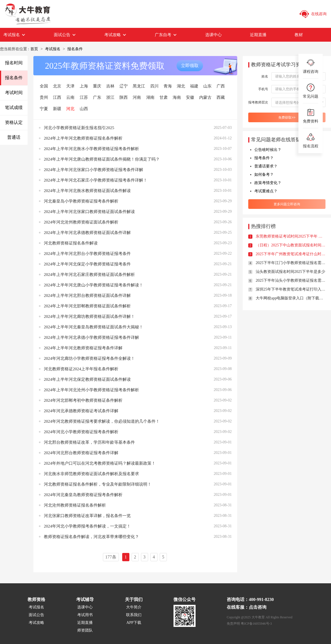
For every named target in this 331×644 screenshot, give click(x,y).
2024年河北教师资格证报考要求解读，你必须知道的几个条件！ (102, 421)
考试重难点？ (266, 191)
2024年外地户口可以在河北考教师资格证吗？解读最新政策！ (100, 463)
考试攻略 (115, 35)
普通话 (14, 137)
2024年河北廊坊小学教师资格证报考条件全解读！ (89, 358)
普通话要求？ (266, 166)
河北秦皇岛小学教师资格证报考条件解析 (81, 201)
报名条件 (75, 49)
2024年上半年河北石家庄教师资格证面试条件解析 (89, 275)
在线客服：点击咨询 (247, 607)
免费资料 (311, 116)
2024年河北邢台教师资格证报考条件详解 (81, 453)
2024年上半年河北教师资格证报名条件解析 (83, 138)
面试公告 (65, 35)
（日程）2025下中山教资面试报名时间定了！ (291, 245)
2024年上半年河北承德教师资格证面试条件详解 (87, 233)
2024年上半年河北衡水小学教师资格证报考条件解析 (91, 149)
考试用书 (85, 615)
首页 (34, 49)
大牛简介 (134, 607)
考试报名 (14, 35)
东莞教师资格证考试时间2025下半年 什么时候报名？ (291, 236)
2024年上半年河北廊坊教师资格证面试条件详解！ (89, 316)
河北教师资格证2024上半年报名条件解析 (81, 369)
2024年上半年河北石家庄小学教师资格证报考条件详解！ (96, 180)
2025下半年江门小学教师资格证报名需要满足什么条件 (291, 263)
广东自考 (166, 35)
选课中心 (213, 35)
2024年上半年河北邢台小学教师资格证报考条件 (87, 254)
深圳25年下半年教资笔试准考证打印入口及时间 (291, 289)
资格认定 (14, 122)
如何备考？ (264, 175)
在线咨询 (313, 14)
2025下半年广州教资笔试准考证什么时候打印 (291, 254)
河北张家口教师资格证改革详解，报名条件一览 (87, 516)
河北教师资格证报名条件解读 (71, 243)
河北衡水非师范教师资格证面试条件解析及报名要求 (91, 474)
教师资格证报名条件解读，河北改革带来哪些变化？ (91, 537)
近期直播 (258, 35)
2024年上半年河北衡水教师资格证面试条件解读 (87, 191)
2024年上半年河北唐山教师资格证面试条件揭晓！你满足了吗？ (102, 159)
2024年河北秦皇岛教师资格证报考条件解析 (83, 495)
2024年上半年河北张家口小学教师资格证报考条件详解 (94, 170)
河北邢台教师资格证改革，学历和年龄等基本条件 (89, 442)
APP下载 (134, 623)
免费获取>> (287, 118)
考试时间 (14, 93)
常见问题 (311, 91)
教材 (299, 35)
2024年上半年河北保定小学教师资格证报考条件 (87, 264)
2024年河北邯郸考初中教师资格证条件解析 (83, 400)
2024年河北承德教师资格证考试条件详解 (81, 411)
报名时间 (14, 63)
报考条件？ (264, 158)
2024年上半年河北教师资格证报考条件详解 (83, 348)
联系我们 (134, 615)
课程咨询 (311, 66)
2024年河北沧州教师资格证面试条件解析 (81, 222)
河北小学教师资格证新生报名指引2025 (79, 128)
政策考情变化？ (268, 183)
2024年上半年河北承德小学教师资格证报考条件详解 (91, 337)
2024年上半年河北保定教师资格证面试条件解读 (87, 379)
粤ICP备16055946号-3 (256, 624)
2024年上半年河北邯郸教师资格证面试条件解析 (87, 306)
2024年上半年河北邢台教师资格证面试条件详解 (87, 296)
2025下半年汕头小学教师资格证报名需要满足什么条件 (291, 280)
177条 (111, 557)
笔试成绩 (14, 107)
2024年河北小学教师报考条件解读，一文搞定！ (87, 526)
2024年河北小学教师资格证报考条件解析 (81, 432)
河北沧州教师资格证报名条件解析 (75, 505)
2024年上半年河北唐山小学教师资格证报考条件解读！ (94, 285)
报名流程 (311, 140)
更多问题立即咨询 (287, 204)
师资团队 (85, 630)
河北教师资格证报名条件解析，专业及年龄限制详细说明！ (98, 484)
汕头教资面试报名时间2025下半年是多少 (290, 272)
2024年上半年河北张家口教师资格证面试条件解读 (89, 212)
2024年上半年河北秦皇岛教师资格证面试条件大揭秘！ (94, 327)
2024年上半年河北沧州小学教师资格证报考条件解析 (91, 390)
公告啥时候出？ (268, 150)
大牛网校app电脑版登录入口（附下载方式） (291, 298)
